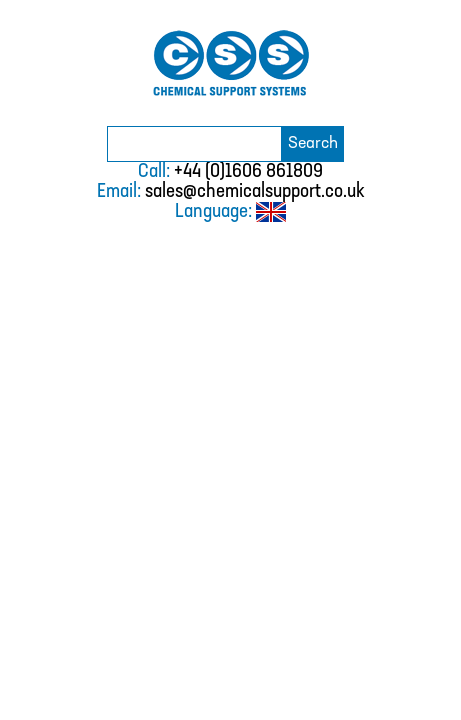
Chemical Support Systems (231, 63)
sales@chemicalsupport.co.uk (255, 192)
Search (313, 144)
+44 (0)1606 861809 (248, 172)
